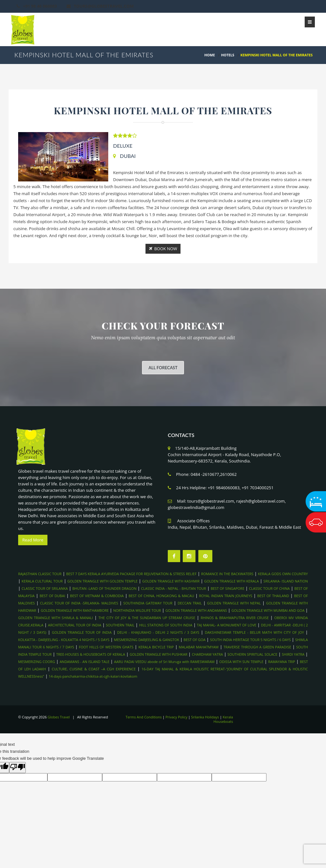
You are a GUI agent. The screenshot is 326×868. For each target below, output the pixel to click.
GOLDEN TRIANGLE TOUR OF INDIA (82, 632)
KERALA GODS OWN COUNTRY (283, 574)
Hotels (228, 55)
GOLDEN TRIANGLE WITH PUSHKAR (158, 654)
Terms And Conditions (144, 717)
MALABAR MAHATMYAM (199, 647)
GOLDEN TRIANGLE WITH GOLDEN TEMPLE (102, 581)
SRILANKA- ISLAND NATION (286, 581)
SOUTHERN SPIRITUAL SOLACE (253, 654)
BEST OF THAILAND (273, 596)
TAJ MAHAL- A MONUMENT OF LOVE (227, 625)
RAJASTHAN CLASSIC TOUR (40, 574)
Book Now (163, 249)
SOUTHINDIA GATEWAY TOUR (148, 603)
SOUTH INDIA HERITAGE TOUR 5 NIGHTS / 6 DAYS (251, 640)
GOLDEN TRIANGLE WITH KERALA (231, 581)
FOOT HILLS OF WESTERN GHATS (106, 647)
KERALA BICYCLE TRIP (156, 647)
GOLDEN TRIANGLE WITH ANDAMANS (196, 610)
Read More (33, 540)
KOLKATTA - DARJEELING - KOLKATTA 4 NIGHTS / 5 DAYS (64, 640)
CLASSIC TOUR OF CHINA (269, 588)
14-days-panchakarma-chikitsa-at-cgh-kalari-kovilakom (93, 676)
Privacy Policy (177, 717)
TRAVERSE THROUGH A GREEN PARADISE (257, 647)
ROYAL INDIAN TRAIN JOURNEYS (226, 596)
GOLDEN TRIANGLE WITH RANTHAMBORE (75, 610)
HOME (210, 55)
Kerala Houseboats (223, 719)
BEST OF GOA (195, 640)
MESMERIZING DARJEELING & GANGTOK (147, 640)
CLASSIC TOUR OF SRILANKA (45, 588)
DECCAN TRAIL (190, 603)
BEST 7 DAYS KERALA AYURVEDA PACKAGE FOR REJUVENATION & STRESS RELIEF (131, 574)
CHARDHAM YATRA (208, 654)
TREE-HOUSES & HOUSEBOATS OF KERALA (91, 654)
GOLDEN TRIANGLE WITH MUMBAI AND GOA (268, 610)
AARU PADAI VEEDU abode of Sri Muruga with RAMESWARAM (164, 662)
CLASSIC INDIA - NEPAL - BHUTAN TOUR (174, 588)
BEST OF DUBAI (52, 596)
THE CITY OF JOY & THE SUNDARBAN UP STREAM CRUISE (147, 618)
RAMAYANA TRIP (282, 662)
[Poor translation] (18, 768)
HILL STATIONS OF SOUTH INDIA (166, 625)
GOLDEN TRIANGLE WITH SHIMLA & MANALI (56, 618)
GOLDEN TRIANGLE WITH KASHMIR (171, 581)
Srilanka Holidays (205, 717)
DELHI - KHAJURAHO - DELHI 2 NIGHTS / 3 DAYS (158, 632)
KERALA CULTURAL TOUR (42, 581)
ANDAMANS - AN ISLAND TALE (84, 662)
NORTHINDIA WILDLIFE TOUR (137, 610)
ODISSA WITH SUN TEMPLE (241, 662)
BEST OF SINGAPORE (228, 588)
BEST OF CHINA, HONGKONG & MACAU (161, 596)
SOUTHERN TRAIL (120, 625)
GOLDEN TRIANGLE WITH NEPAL (234, 603)
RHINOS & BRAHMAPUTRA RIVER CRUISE (235, 618)
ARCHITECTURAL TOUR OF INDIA (75, 625)
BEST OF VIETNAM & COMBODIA (97, 596)
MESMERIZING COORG (37, 662)
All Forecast (163, 368)
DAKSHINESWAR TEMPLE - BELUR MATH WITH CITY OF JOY (254, 632)
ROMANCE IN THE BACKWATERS (227, 574)
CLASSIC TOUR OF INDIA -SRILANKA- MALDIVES (79, 603)
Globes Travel (59, 717)
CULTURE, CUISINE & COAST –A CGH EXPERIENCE (94, 669)
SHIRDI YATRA (293, 654)
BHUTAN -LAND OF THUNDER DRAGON (104, 588)
